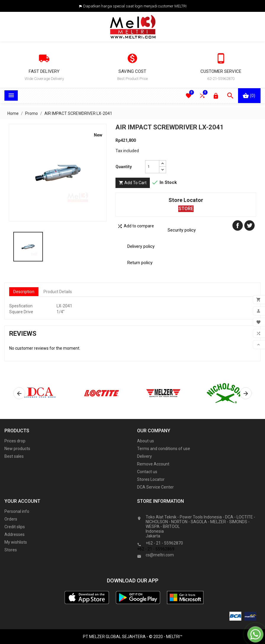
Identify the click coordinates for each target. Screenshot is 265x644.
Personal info (17, 511)
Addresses (15, 534)
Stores (11, 550)
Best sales (14, 456)
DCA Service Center (155, 487)
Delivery (144, 456)
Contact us (147, 472)
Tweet (249, 225)
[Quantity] (152, 167)
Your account (22, 501)
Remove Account (153, 464)
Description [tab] (24, 292)
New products (17, 449)
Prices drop (15, 441)
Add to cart (133, 183)
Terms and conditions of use (164, 449)
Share (238, 225)
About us (146, 441)
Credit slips (15, 527)
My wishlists (16, 542)
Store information (164, 510)
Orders (11, 519)
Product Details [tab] (58, 292)
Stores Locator (151, 479)
